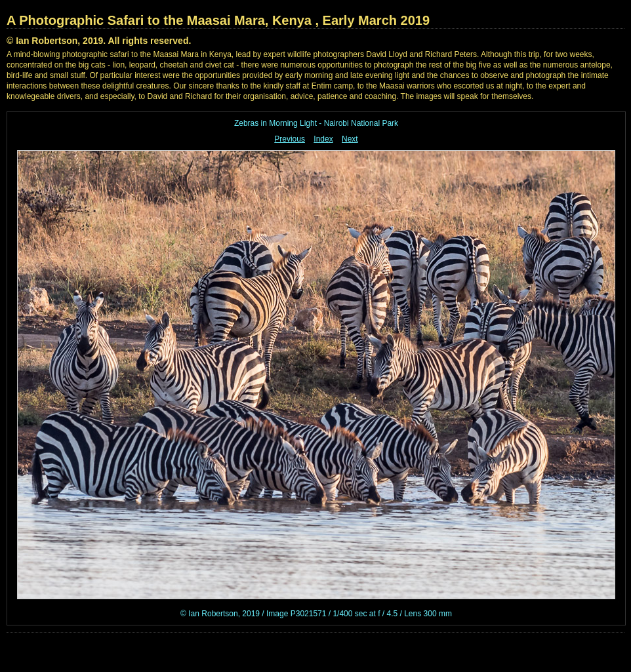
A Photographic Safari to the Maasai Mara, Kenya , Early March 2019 (218, 20)
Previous (290, 139)
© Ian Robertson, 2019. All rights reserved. (99, 41)
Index (323, 139)
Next (350, 139)
